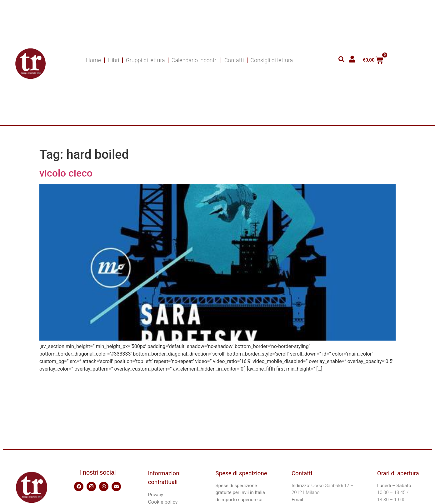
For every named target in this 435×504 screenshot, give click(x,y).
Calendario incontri (195, 60)
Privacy (155, 495)
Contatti (234, 60)
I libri (113, 60)
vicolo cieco (66, 173)
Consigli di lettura (272, 60)
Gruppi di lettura (145, 60)
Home (93, 60)
